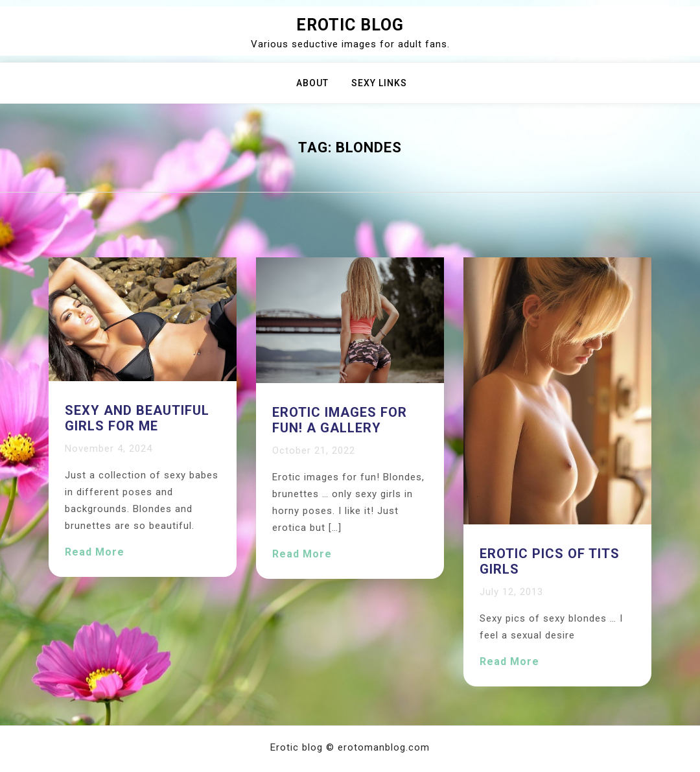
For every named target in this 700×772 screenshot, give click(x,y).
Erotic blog (350, 25)
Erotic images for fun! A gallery (340, 420)
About (312, 83)
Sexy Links (379, 83)
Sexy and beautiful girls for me (137, 418)
